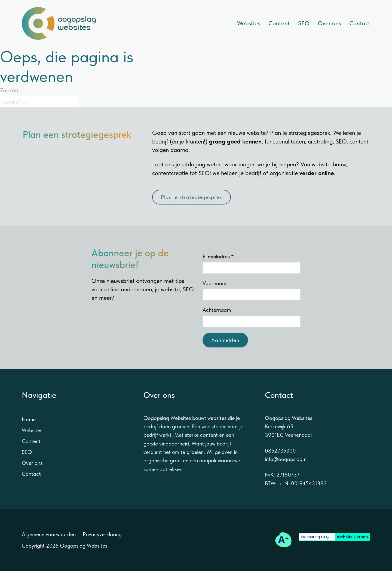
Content (279, 23)
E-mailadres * (218, 257)
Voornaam (214, 283)
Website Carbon (353, 537)
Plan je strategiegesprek (192, 197)
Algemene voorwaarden (49, 534)
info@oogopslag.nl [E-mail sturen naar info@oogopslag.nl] (286, 459)
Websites (249, 23)
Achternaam (217, 310)
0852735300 (280, 451)
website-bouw (329, 164)
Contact (360, 23)
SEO (304, 23)
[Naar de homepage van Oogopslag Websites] (59, 23)
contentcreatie (170, 173)
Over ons (329, 23)
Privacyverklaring (102, 534)
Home (29, 419)
